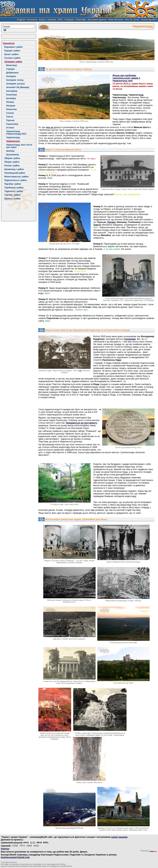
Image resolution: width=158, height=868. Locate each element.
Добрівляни (12, 73)
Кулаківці (11, 98)
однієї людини (119, 837)
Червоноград (13, 137)
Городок (10, 69)
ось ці (50, 127)
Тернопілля (9, 43)
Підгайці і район (13, 184)
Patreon (5, 849)
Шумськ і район (12, 199)
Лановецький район (15, 173)
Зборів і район (12, 162)
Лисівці (10, 102)
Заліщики (11, 76)
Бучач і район (11, 54)
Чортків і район (12, 195)
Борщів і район (12, 51)
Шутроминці (12, 155)
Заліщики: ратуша (15, 84)
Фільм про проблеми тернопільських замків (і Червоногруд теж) (126, 78)
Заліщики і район (13, 62)
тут (80, 371)
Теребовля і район (14, 188)
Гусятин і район (12, 58)
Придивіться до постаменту (82, 423)
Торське (10, 120)
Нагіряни (11, 106)
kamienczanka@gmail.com (15, 857)
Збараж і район (12, 158)
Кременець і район (14, 169)
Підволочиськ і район (16, 180)
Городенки (130, 339)
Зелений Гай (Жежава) (18, 87)
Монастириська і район (16, 177)
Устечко (10, 128)
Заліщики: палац (15, 80)
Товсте (10, 117)
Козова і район (12, 166)
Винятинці (12, 65)
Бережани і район (14, 47)
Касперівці (12, 91)
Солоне (10, 113)
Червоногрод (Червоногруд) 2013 (16, 133)
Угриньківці (12, 124)
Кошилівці (11, 95)
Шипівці (10, 151)
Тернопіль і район (14, 191)
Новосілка (11, 109)
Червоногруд (13, 141)
